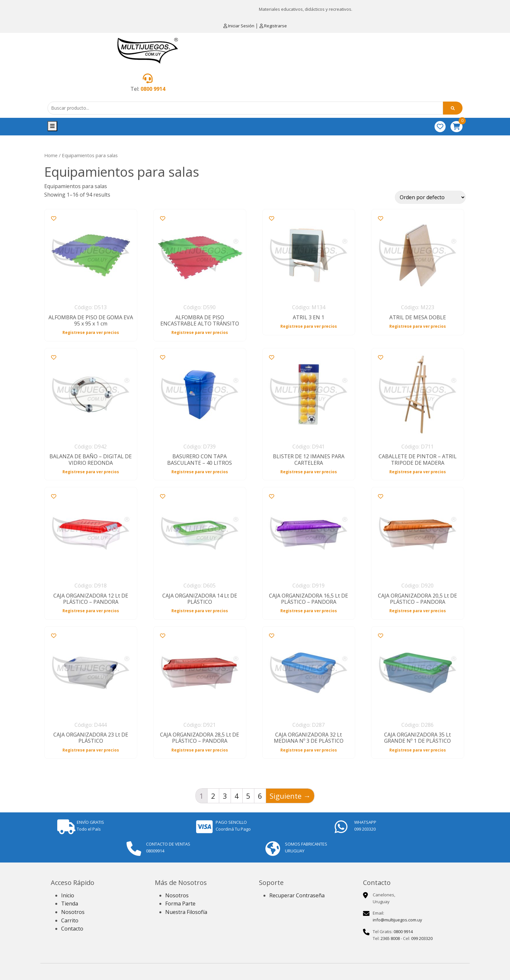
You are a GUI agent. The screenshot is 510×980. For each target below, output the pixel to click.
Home (51, 155)
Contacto (72, 929)
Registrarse (273, 26)
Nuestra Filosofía (186, 912)
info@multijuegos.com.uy (397, 920)
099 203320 (422, 938)
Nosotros (73, 912)
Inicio (68, 895)
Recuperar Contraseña (297, 895)
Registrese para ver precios (91, 332)
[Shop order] (430, 197)
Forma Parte (180, 904)
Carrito (70, 920)
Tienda (70, 904)
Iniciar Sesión (239, 26)
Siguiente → (290, 796)
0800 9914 (153, 89)
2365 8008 (390, 938)
